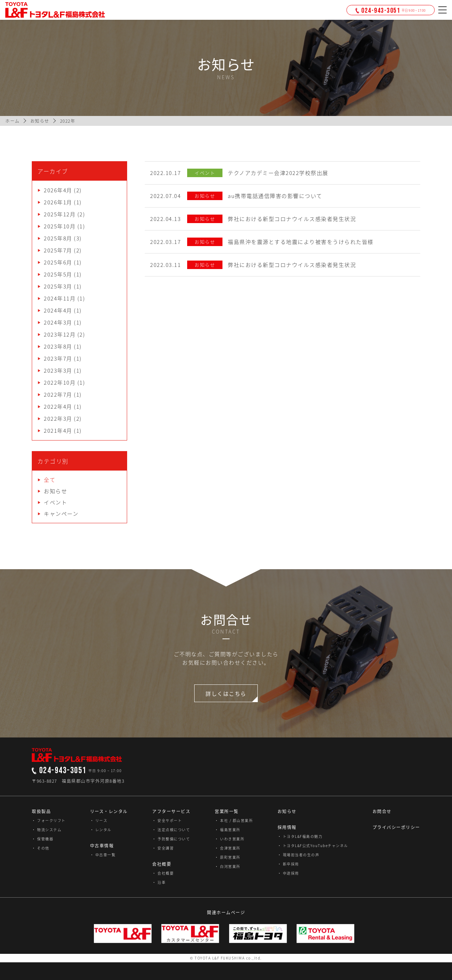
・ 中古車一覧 (103, 855)
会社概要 (162, 864)
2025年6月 (58, 262)
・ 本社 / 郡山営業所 (234, 820)
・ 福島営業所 (228, 830)
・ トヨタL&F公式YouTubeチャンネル (313, 845)
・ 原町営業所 (228, 857)
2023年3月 (58, 371)
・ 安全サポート (167, 820)
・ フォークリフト (49, 820)
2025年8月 (58, 238)
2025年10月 (60, 226)
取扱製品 (41, 811)
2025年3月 (58, 286)
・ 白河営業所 (228, 866)
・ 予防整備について (171, 839)
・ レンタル (101, 830)
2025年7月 (58, 250)
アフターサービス (171, 811)
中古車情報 (102, 846)
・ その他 (41, 848)
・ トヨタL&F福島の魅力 (300, 836)
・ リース (99, 820)
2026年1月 (58, 202)
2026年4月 (58, 190)
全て (50, 480)
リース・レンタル (109, 811)
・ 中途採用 (288, 873)
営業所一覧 (227, 811)
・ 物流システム (47, 830)
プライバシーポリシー (396, 827)
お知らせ (55, 491)
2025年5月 (58, 274)
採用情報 (287, 827)
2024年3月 (58, 322)
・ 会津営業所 (228, 848)
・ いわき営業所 (230, 839)
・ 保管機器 (43, 839)
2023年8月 (58, 346)
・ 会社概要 (163, 873)
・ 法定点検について (171, 830)
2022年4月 (58, 407)
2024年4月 (58, 310)
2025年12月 (60, 214)
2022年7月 (58, 395)
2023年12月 (60, 334)
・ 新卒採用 (288, 864)
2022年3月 (58, 419)
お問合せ (382, 811)
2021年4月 (58, 431)
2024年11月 (60, 298)
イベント (55, 502)
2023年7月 (58, 358)
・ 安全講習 (163, 848)
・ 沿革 (159, 882)
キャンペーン (61, 514)
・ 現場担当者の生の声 (299, 855)
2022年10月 (60, 383)
